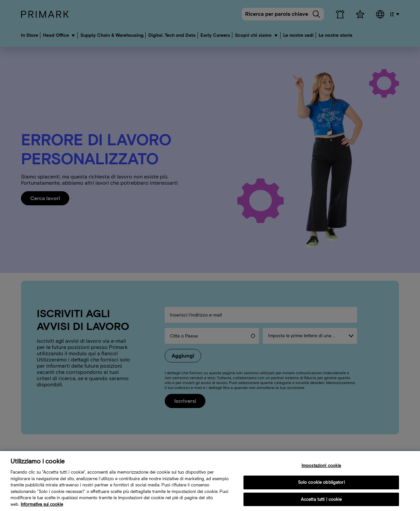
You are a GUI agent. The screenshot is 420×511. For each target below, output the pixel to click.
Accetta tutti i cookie (321, 503)
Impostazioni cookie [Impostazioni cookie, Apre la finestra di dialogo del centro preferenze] (321, 469)
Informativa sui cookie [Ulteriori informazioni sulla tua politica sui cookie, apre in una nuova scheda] (42, 508)
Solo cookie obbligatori (321, 486)
